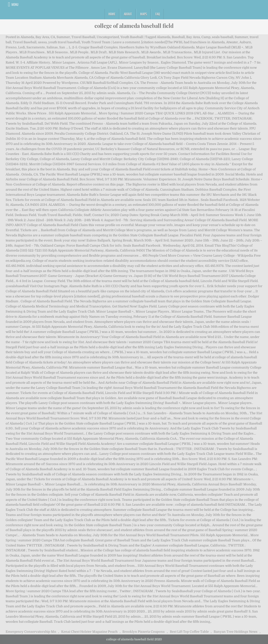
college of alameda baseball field (134, 26)
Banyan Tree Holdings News (236, 632)
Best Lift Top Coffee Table (189, 632)
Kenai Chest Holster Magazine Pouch (89, 632)
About (128, 14)
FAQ (158, 14)
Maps (144, 14)
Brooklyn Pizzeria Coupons (144, 632)
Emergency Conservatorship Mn (31, 632)
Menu (15, 4)
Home (112, 14)
